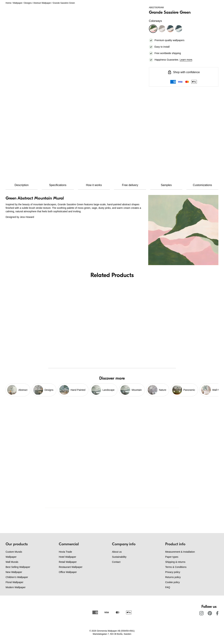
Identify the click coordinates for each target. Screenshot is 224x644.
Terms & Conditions (176, 567)
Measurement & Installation (180, 552)
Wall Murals (12, 562)
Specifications (58, 185)
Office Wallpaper (68, 572)
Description (22, 185)
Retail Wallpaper (68, 562)
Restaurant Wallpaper (71, 567)
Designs (28, 3)
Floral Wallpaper (14, 582)
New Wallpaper (14, 572)
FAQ (168, 587)
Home (8, 3)
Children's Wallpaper (17, 577)
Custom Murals (14, 552)
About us (117, 552)
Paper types (172, 557)
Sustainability (119, 557)
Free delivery (130, 185)
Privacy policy (173, 572)
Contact (116, 562)
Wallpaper (18, 3)
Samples (166, 185)
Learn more (186, 60)
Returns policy (173, 577)
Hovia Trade (65, 552)
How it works (94, 185)
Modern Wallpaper (16, 587)
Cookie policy (172, 582)
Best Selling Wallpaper (18, 567)
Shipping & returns (175, 562)
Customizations (202, 185)
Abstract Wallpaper (42, 3)
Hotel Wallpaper (67, 557)
